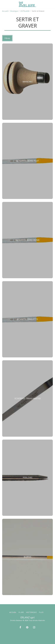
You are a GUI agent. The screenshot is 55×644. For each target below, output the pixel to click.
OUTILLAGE (25, 11)
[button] (3, 4)
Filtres (7, 38)
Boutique (14, 11)
